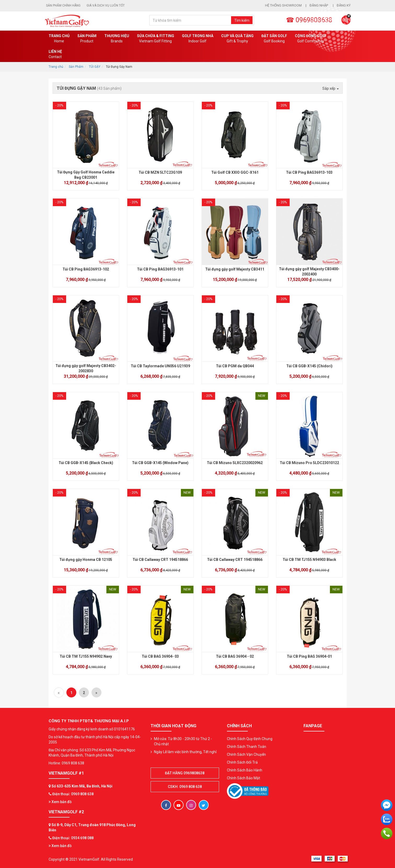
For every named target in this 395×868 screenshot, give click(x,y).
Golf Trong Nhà (198, 39)
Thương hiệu (117, 39)
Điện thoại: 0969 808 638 (73, 794)
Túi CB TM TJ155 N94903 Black (309, 560)
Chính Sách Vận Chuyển (246, 754)
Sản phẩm (87, 39)
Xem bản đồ (60, 802)
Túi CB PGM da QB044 (235, 366)
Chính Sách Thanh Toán (247, 747)
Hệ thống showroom (283, 5)
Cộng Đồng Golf (311, 39)
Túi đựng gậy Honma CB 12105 (86, 560)
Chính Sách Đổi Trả (242, 762)
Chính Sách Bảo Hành (245, 770)
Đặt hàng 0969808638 (185, 773)
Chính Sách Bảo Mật (244, 778)
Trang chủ (59, 39)
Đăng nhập (319, 5)
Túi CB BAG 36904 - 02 (235, 656)
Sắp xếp (331, 88)
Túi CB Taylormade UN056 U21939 (160, 366)
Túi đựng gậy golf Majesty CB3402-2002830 (86, 368)
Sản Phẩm (76, 67)
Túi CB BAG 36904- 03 (160, 656)
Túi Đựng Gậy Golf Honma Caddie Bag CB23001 (86, 175)
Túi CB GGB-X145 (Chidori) (309, 366)
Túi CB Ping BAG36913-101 (160, 269)
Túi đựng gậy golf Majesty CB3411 (235, 269)
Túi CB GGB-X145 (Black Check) (86, 463)
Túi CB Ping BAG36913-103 (309, 172)
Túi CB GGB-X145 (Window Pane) (160, 463)
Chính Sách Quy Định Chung (250, 739)
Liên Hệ (55, 54)
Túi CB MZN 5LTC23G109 (160, 172)
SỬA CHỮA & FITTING (156, 39)
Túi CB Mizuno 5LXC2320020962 (235, 463)
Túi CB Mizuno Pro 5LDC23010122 (309, 463)
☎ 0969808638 (309, 20)
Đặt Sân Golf (274, 39)
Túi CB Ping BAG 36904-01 (309, 656)
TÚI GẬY (95, 67)
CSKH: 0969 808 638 (185, 787)
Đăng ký (344, 5)
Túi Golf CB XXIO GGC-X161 (235, 172)
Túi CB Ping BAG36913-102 (86, 269)
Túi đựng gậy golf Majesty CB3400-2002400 (309, 272)
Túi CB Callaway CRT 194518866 (160, 560)
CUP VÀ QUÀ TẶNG (237, 39)
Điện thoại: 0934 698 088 (73, 838)
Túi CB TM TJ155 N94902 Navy (86, 656)
